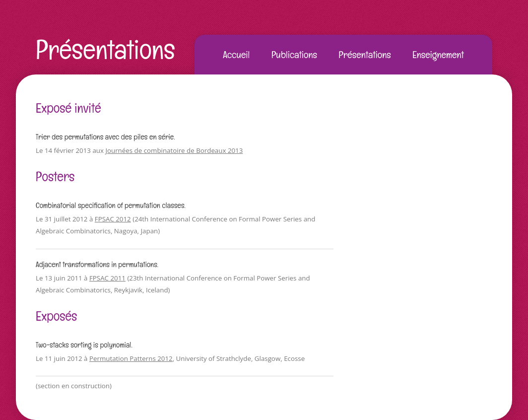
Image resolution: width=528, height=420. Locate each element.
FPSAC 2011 (107, 278)
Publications (294, 55)
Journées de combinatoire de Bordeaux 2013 (174, 150)
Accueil (236, 55)
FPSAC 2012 (113, 219)
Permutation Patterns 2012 (131, 358)
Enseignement (438, 55)
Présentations (105, 50)
